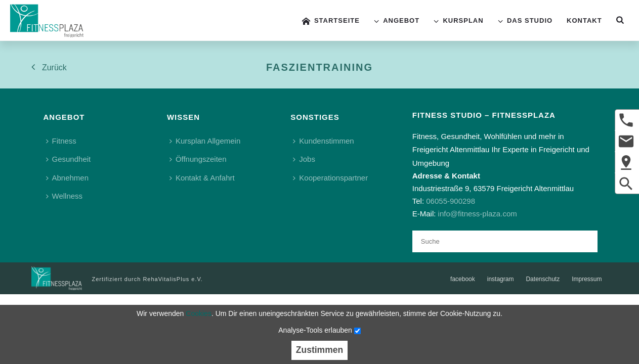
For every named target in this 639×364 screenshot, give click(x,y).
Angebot (397, 21)
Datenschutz (543, 279)
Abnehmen (68, 178)
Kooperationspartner (330, 178)
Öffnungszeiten (198, 159)
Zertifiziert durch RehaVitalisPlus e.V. (147, 279)
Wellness (65, 196)
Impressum (587, 279)
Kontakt (584, 20)
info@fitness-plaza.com (478, 214)
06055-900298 (451, 201)
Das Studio (525, 21)
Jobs (304, 159)
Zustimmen (319, 350)
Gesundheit (69, 159)
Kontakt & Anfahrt (202, 178)
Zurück (49, 67)
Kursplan (459, 21)
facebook (463, 279)
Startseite (331, 21)
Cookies (199, 313)
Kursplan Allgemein (205, 141)
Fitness (61, 141)
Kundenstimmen (323, 141)
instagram (501, 279)
